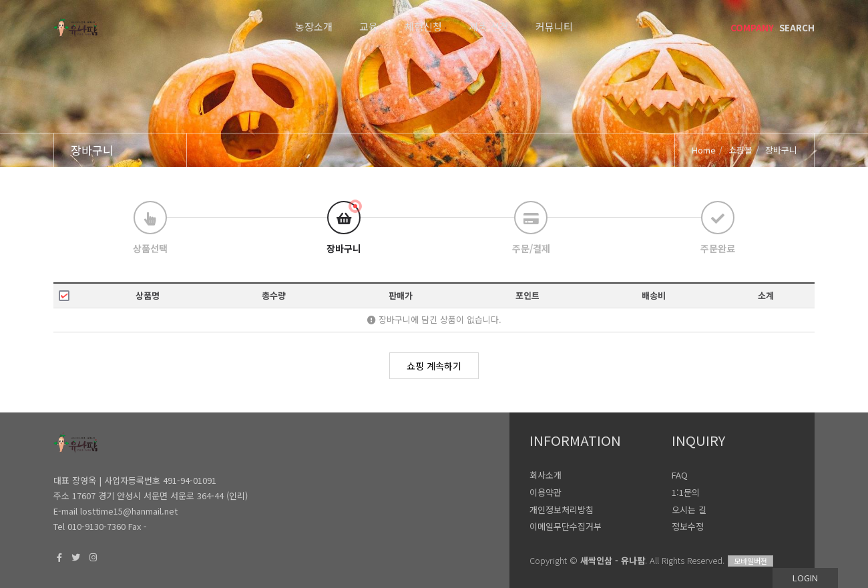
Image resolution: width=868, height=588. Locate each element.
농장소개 (314, 26)
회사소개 (546, 475)
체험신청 (423, 26)
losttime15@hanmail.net (129, 511)
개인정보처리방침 (562, 510)
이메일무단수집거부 (566, 526)
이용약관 (546, 492)
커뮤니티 (554, 26)
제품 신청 (489, 26)
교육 (369, 26)
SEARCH (797, 28)
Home (704, 150)
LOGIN (805, 578)
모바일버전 (750, 561)
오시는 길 (689, 510)
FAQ (680, 475)
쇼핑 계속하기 (434, 366)
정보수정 (688, 526)
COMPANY (752, 28)
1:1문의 (686, 492)
